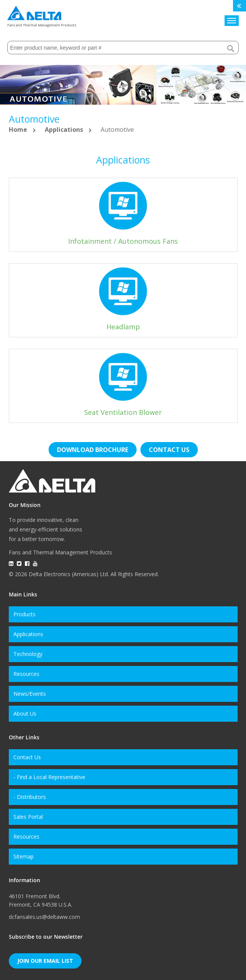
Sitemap (24, 856)
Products (24, 614)
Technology (28, 654)
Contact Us (27, 757)
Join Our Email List (45, 961)
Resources (26, 674)
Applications (65, 130)
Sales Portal (28, 817)
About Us (25, 714)
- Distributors (30, 797)
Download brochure (93, 450)
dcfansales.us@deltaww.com (44, 917)
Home (19, 130)
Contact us (169, 450)
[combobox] (123, 48)
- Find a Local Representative (49, 777)
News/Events (30, 694)
